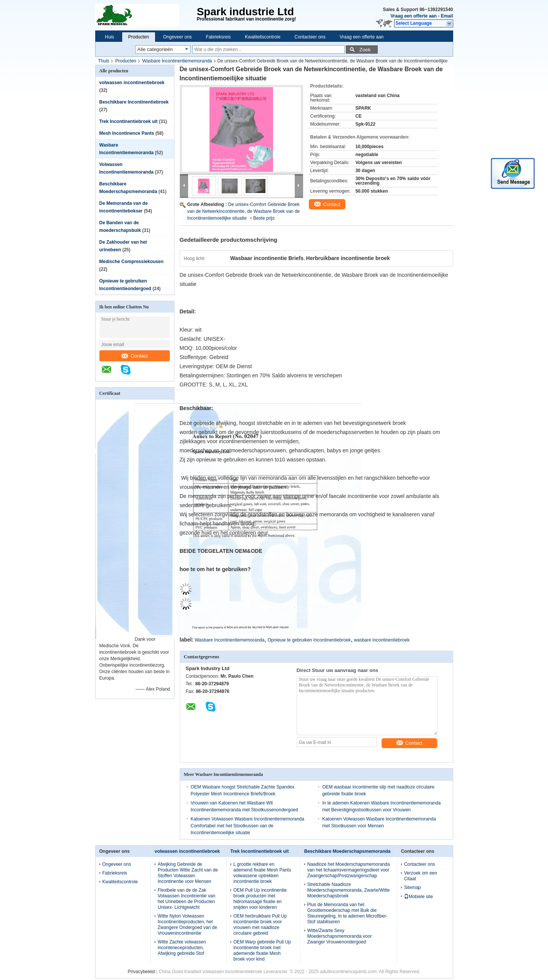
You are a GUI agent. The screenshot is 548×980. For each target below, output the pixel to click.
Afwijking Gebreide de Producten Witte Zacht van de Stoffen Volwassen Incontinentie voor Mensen (188, 872)
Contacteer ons (310, 37)
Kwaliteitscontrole (263, 37)
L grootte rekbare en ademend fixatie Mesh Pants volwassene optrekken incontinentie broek (262, 872)
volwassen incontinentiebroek (132, 83)
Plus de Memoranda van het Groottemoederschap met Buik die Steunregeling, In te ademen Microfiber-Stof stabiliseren (347, 913)
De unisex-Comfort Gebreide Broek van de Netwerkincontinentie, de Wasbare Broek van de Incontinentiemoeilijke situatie (244, 211)
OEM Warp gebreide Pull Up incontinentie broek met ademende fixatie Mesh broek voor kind (262, 950)
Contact (135, 356)
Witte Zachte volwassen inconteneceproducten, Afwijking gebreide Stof (182, 947)
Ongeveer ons (177, 37)
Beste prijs (264, 218)
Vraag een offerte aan (413, 16)
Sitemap (412, 887)
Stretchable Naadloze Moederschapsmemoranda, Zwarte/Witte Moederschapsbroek (349, 890)
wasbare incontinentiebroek (382, 640)
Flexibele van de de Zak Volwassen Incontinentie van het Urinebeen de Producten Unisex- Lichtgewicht (186, 898)
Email (447, 16)
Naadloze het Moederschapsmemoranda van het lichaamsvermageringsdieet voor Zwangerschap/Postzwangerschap (349, 870)
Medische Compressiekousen (132, 262)
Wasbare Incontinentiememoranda (177, 61)
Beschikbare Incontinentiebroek (134, 102)
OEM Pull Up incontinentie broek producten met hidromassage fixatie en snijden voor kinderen (260, 898)
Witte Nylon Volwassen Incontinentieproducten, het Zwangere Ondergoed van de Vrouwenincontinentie (187, 924)
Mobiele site (419, 896)
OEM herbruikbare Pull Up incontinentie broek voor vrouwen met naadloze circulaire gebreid (260, 924)
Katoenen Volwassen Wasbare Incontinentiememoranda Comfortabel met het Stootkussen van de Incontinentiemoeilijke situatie (248, 825)
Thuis (104, 61)
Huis (110, 37)
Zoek (365, 50)
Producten (139, 37)
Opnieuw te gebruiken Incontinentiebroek (309, 640)
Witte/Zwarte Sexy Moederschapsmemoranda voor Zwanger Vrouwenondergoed (340, 936)
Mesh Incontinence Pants (127, 133)
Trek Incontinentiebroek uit (129, 121)
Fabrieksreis (218, 37)
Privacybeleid (141, 971)
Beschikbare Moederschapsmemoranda (347, 851)
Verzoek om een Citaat (421, 875)
